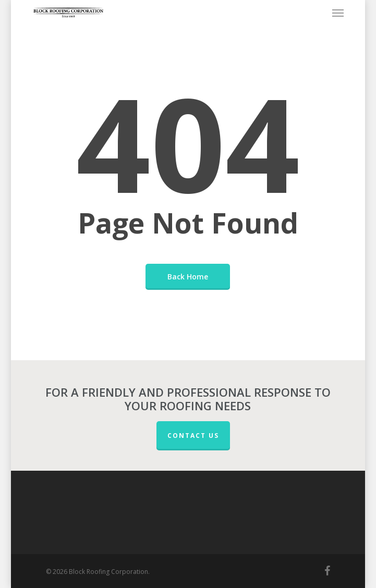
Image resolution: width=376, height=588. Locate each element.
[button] (338, 13)
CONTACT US (193, 436)
